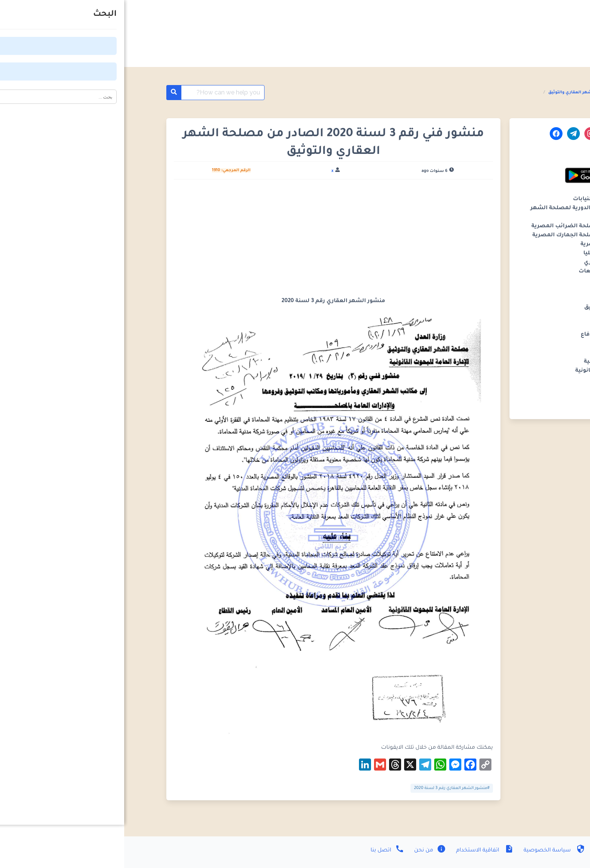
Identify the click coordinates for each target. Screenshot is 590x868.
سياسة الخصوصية (430, 851)
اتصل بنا (263, 851)
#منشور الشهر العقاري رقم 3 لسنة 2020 (328, 788)
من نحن (305, 851)
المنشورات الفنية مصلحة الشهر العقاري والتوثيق (473, 93)
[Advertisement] (209, 241)
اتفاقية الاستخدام (360, 851)
